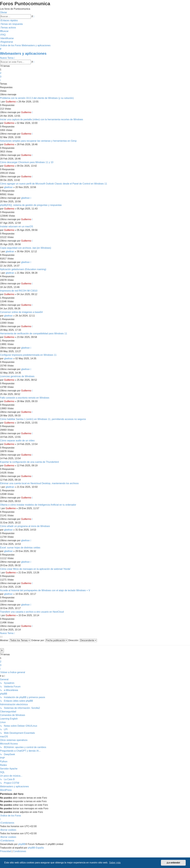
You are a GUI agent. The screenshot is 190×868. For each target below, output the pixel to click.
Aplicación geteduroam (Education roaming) (23, 269)
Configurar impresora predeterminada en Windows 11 (28, 355)
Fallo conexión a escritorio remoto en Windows (25, 398)
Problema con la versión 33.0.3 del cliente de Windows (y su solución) (37, 98)
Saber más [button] (115, 863)
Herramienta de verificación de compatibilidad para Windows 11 (34, 334)
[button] (0, 80)
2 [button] (1, 73)
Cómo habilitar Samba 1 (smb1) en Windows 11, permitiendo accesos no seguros (43, 419)
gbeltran (8, 187)
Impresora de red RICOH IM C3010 (19, 291)
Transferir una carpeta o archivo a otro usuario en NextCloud (32, 612)
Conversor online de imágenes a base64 (21, 312)
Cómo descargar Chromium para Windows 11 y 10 (27, 162)
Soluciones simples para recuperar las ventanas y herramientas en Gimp (38, 141)
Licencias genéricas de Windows (17, 376)
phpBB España (36, 848)
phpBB (22, 844)
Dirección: (83, 640)
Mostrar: (15, 640)
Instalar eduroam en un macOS (16, 226)
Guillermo (11, 102)
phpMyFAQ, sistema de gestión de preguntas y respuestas (31, 205)
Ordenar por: (49, 640)
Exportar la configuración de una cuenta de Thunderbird (29, 462)
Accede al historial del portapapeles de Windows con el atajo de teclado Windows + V (45, 590)
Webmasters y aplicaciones (23, 53)
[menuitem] (11, 24)
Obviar (3, 12)
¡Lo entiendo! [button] (173, 863)
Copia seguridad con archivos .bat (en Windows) (26, 248)
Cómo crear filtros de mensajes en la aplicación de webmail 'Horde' (35, 569)
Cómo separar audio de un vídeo (17, 441)
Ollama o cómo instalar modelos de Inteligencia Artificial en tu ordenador (38, 505)
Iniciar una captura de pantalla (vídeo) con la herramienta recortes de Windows (41, 119)
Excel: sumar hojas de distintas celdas (20, 548)
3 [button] (1, 77)
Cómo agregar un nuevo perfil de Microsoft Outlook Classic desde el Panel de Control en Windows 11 (54, 184)
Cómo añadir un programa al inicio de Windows (25, 526)
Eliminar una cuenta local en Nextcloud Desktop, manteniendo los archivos (39, 483)
